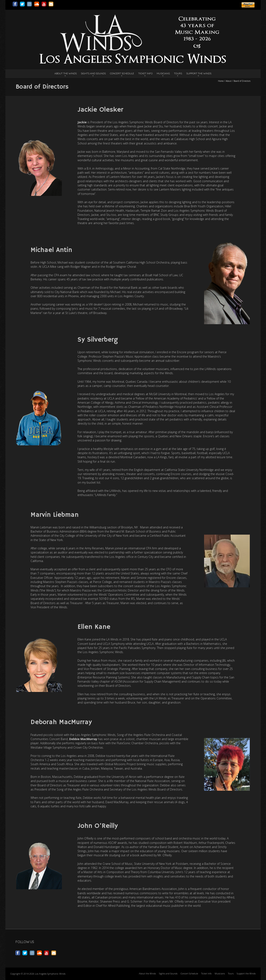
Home (221, 81)
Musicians (163, 73)
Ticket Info (145, 73)
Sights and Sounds (93, 73)
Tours (178, 73)
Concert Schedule (122, 73)
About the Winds (66, 73)
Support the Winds (199, 73)
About (229, 81)
